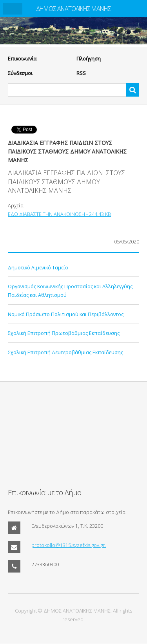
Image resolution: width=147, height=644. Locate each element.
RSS (81, 73)
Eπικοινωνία (22, 59)
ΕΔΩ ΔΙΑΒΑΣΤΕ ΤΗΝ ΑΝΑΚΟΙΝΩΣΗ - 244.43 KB (59, 214)
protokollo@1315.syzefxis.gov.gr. (69, 545)
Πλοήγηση (89, 59)
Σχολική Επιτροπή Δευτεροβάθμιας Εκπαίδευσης (65, 352)
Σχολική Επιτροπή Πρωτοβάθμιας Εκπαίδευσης (64, 333)
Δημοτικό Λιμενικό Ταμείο (38, 267)
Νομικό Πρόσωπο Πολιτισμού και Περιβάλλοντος (66, 314)
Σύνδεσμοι (20, 73)
